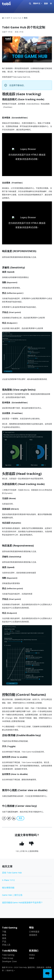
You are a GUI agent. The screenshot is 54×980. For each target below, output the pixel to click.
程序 (8, 18)
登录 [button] (46, 3)
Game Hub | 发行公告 (12, 895)
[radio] (22, 844)
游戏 (4, 938)
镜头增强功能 (8, 888)
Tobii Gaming (8, 955)
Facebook (4, 818)
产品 (4, 941)
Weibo (32, 955)
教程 (26, 18)
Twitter (9, 818)
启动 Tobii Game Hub (12, 873)
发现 (4, 935)
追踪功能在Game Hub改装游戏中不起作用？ (22, 902)
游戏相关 (33, 935)
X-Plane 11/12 (8, 880)
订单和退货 (34, 932)
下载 (4, 932)
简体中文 (37, 3)
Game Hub (17, 18)
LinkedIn (14, 818)
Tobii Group (8, 958)
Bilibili (32, 958)
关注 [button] (20, 818)
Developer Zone (9, 961)
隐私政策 (41, 967)
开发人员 (6, 945)
